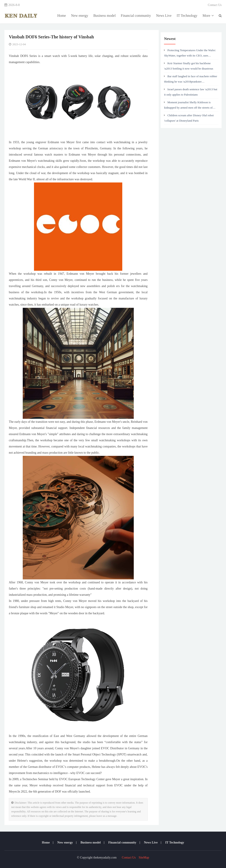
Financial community (136, 16)
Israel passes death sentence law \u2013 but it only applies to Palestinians (191, 92)
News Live (164, 16)
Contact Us (215, 5)
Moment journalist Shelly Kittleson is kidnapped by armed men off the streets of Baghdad (188, 106)
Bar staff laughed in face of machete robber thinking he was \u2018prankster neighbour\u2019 (190, 80)
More (208, 16)
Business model (105, 16)
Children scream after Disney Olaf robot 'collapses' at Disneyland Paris (189, 118)
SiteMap (144, 858)
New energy (80, 16)
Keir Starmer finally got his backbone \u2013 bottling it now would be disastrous (188, 66)
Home (61, 16)
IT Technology (187, 16)
